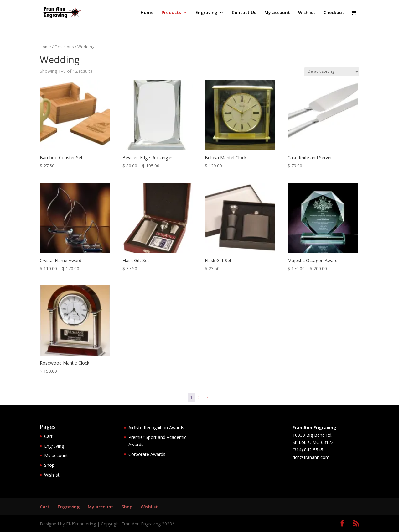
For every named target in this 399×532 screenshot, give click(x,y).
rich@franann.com (311, 457)
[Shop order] (332, 72)
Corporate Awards (147, 454)
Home (147, 13)
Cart (48, 436)
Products (171, 13)
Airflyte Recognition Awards (156, 427)
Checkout (334, 13)
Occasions (64, 47)
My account (277, 13)
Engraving (206, 13)
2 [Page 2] (199, 397)
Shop (49, 465)
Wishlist (307, 13)
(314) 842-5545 (308, 450)
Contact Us (244, 13)
